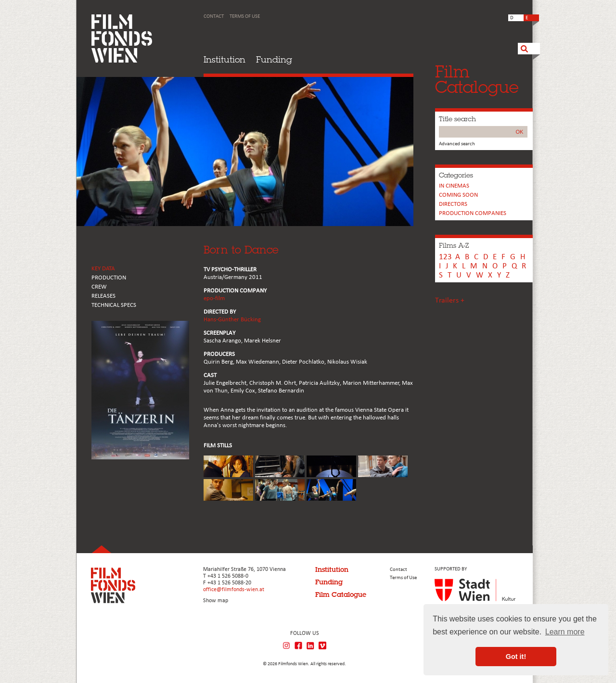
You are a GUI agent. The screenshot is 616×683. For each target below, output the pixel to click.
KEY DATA (103, 269)
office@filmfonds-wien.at (234, 590)
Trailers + (450, 301)
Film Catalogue (341, 594)
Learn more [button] (565, 632)
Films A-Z (454, 245)
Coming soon (458, 195)
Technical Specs (114, 305)
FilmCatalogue (477, 79)
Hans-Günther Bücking (232, 320)
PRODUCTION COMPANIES (473, 213)
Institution (225, 59)
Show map (216, 601)
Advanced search (457, 144)
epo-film (214, 298)
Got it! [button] (516, 657)
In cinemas (454, 186)
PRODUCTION (109, 278)
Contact (214, 17)
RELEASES (103, 296)
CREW (99, 287)
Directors (453, 204)
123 (445, 257)
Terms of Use (245, 17)
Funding (274, 59)
